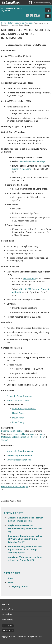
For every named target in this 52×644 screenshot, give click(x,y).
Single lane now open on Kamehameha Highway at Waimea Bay (25, 528)
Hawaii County (19, 413)
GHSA (43, 437)
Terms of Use (8, 609)
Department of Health (11, 431)
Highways (6, 11)
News (11, 582)
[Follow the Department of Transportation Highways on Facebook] (35, 15)
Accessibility (7, 614)
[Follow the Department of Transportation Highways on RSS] (32, 15)
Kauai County (18, 422)
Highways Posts (20, 586)
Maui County (18, 418)
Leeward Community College (32, 161)
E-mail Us (9, 630)
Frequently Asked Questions (19, 396)
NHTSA (34, 437)
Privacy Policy (7, 619)
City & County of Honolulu (24, 409)
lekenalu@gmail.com (21, 169)
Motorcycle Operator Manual (20, 451)
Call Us (10, 626)
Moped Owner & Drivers (18, 400)
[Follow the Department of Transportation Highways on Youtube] (39, 15)
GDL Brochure (29, 278)
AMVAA (5, 440)
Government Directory (42, 3)
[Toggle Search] (48, 10)
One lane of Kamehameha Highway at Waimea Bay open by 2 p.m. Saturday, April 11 (26, 539)
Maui (32, 434)
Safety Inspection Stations (19, 460)
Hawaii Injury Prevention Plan (20, 455)
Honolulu (17, 434)
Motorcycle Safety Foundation (15, 437)
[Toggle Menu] (48, 16)
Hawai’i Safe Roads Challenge (14, 486)
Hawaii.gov (11, 3)
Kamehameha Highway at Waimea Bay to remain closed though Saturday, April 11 (25, 549)
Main (10, 578)
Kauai (41, 434)
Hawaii (25, 434)
